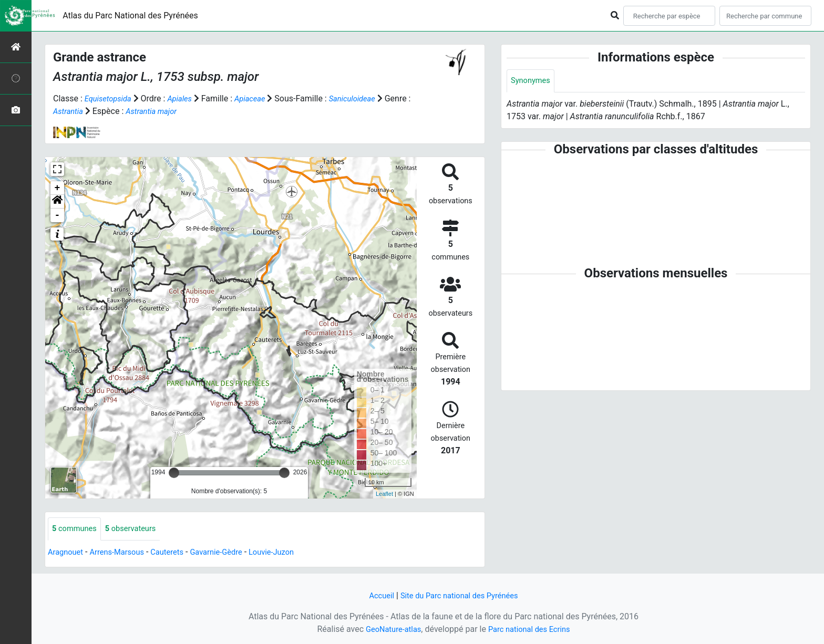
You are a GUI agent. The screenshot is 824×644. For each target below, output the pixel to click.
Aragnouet (67, 553)
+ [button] (58, 188)
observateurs (137, 529)
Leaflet (384, 494)
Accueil (376, 595)
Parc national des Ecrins (532, 629)
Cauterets (177, 553)
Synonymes (532, 81)
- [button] (58, 215)
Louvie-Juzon (291, 553)
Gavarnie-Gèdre (230, 553)
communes (76, 529)
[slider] (174, 473)
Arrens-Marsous (123, 553)
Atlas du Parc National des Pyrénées (130, 15)
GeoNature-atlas (389, 629)
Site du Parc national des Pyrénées (460, 595)
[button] (57, 202)
